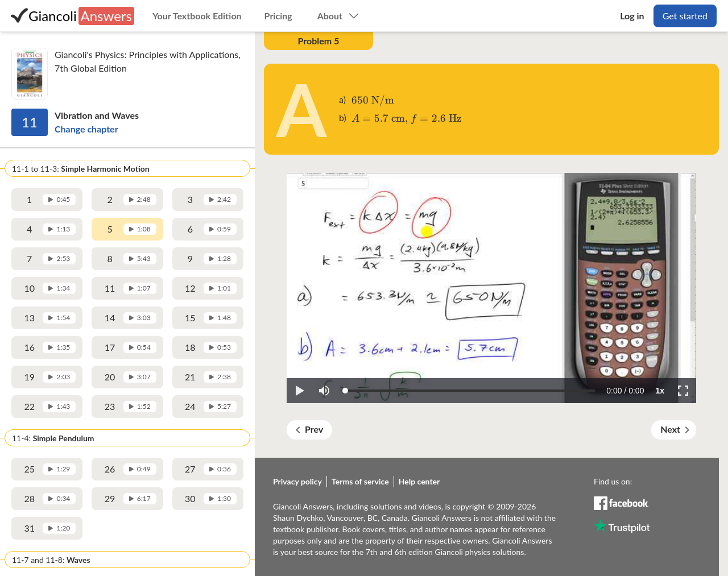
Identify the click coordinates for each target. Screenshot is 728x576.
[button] (299, 391)
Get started (685, 16)
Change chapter (86, 129)
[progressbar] (625, 391)
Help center (419, 481)
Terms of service (360, 481)
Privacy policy (297, 481)
